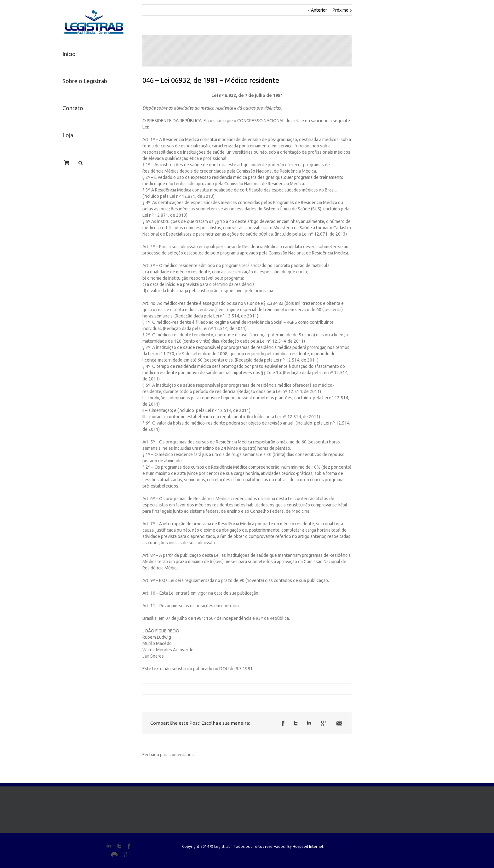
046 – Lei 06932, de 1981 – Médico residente (211, 80)
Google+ (127, 854)
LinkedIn (309, 723)
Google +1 (324, 723)
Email (339, 723)
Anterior (319, 10)
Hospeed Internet (308, 846)
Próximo (341, 10)
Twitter (296, 723)
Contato (73, 108)
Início (69, 54)
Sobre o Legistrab (85, 81)
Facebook (283, 723)
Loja (68, 135)
